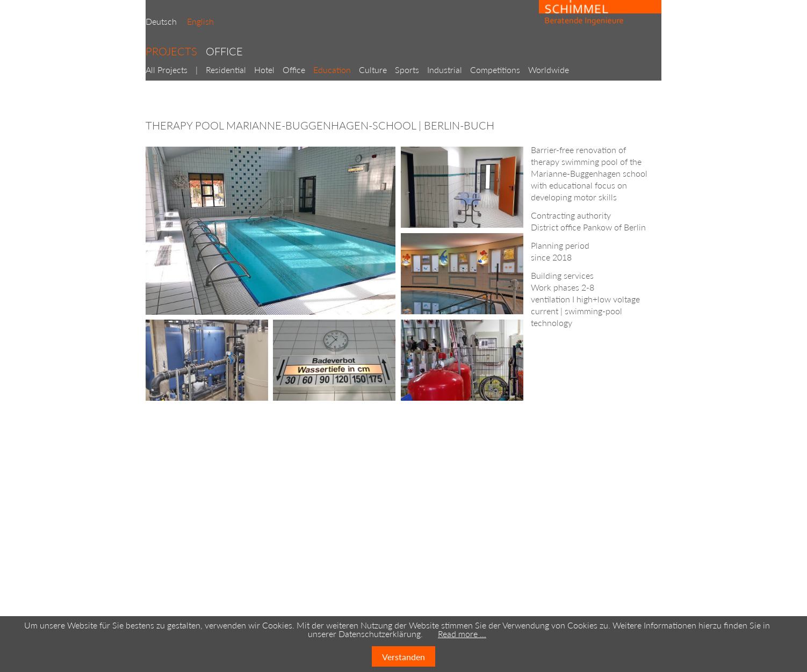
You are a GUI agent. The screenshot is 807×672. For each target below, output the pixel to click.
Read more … (462, 634)
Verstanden (403, 657)
